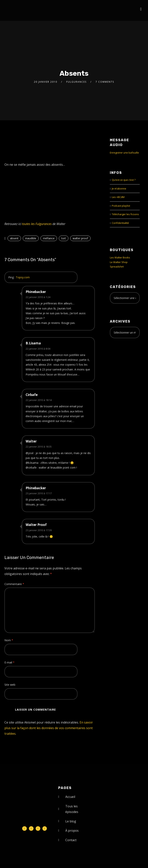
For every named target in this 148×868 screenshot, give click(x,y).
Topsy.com (23, 277)
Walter (31, 441)
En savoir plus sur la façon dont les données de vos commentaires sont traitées (49, 728)
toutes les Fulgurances (37, 224)
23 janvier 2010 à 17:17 (39, 493)
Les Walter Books (120, 257)
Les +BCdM (118, 197)
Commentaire (14, 584)
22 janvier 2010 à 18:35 (39, 447)
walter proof (80, 238)
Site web (10, 685)
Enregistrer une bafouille (124, 153)
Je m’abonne (119, 189)
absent (14, 238)
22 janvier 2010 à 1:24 (38, 297)
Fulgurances (76, 82)
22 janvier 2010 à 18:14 (39, 400)
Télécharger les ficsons (125, 214)
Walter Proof (36, 525)
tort (64, 238)
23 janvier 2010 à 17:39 (39, 530)
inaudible (31, 238)
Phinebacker (36, 292)
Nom (9, 640)
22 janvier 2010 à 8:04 (38, 349)
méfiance (49, 238)
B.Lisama (33, 343)
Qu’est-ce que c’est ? (124, 180)
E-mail (9, 662)
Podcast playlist (121, 206)
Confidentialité (120, 223)
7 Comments (105, 82)
